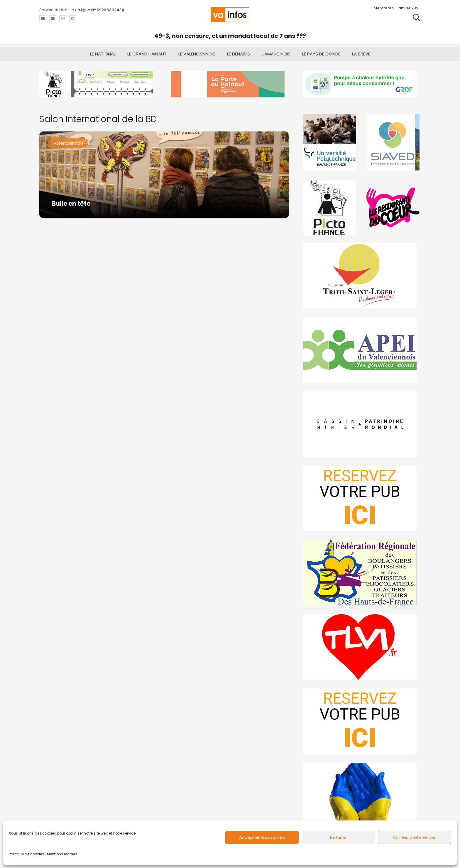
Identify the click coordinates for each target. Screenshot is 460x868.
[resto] (393, 208)
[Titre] (43, 19)
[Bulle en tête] (164, 175)
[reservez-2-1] (362, 721)
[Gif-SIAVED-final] (393, 142)
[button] (416, 18)
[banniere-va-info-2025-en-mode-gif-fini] (362, 84)
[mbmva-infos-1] (362, 424)
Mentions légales (62, 854)
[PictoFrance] (330, 208)
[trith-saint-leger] (362, 276)
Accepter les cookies (262, 837)
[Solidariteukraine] (362, 795)
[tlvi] (362, 647)
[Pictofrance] (98, 84)
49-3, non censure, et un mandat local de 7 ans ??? (230, 36)
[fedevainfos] (362, 573)
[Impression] (362, 350)
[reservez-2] (362, 498)
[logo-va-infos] (230, 15)
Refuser (338, 837)
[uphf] (330, 142)
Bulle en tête (71, 204)
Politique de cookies (26, 854)
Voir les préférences (415, 837)
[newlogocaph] (230, 84)
